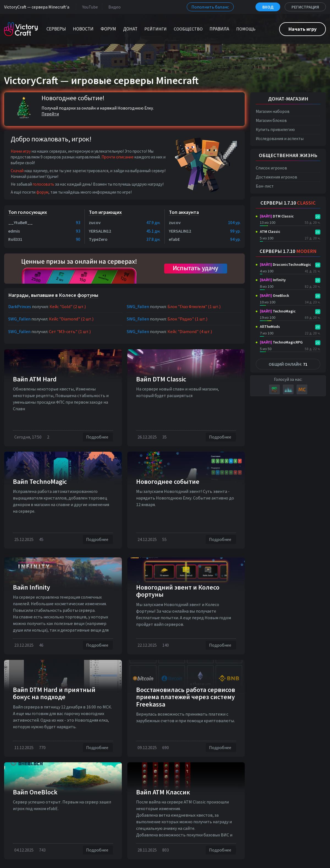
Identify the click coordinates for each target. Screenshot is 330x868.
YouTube (89, 7)
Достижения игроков (277, 177)
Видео (113, 7)
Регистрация (305, 7)
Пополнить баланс (210, 7)
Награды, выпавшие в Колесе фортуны (53, 295)
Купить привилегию (275, 129)
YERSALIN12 (100, 231)
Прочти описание (118, 157)
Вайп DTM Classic (161, 379)
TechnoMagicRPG (281, 342)
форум (42, 192)
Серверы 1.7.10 (288, 203)
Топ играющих (105, 212)
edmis (14, 231)
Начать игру (302, 29)
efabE (174, 239)
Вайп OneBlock (35, 792)
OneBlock (274, 295)
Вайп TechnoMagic (40, 482)
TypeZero (98, 239)
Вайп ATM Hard (35, 379)
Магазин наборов (273, 111)
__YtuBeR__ (20, 222)
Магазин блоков (271, 120)
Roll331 (15, 239)
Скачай (17, 171)
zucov (95, 222)
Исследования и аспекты (280, 139)
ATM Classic (270, 231)
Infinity (273, 280)
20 (318, 217)
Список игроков (271, 168)
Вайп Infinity (31, 587)
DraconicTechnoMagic (285, 264)
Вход (268, 7)
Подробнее (98, 437)
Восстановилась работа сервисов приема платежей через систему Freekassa (186, 697)
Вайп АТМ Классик (163, 792)
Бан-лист (265, 186)
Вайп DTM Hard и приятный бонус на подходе (54, 693)
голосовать (43, 184)
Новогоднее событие (168, 482)
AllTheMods (270, 326)
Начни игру (21, 151)
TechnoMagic (278, 311)
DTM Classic (277, 216)
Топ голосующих (28, 212)
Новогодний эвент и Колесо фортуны (178, 591)
